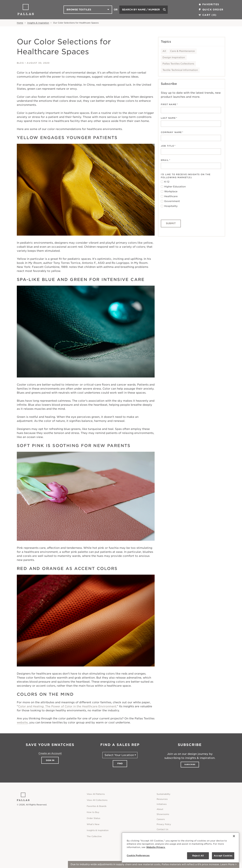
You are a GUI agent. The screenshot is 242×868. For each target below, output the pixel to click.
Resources (162, 799)
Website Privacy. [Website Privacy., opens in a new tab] (156, 847)
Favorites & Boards (97, 806)
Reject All (198, 856)
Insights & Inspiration (38, 23)
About (160, 809)
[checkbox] (191, 194)
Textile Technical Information (180, 70)
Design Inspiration (174, 57)
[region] (180, 848)
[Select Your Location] (120, 755)
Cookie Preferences (138, 855)
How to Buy (93, 812)
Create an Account (50, 753)
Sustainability (164, 794)
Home (20, 23)
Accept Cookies (223, 856)
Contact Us (162, 829)
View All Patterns (96, 794)
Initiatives (162, 804)
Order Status (93, 818)
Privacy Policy (164, 824)
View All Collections (97, 800)
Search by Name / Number (141, 10)
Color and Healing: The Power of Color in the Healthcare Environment (67, 706)
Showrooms (163, 814)
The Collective (94, 836)
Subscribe (190, 764)
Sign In (50, 760)
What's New (93, 824)
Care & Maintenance (182, 51)
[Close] (234, 836)
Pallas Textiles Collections (178, 64)
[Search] (164, 10)
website (22, 722)
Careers (161, 819)
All (164, 51)
